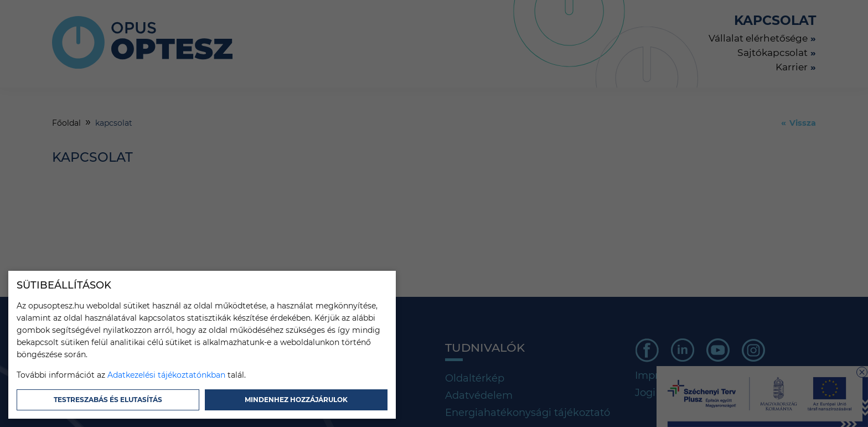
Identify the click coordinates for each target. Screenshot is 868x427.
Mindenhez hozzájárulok (296, 400)
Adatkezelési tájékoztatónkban (166, 375)
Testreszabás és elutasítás (108, 400)
